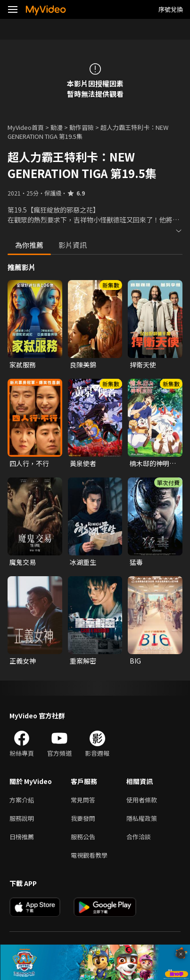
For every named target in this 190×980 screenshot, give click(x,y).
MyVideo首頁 (26, 127)
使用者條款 (142, 800)
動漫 (57, 127)
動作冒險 (82, 127)
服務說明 (22, 818)
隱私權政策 (142, 818)
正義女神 (23, 661)
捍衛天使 (143, 365)
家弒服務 (23, 365)
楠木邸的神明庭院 (153, 463)
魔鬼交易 (23, 562)
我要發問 (83, 818)
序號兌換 (171, 9)
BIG (135, 661)
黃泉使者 (83, 463)
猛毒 (136, 562)
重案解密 (83, 661)
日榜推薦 (22, 837)
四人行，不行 (29, 463)
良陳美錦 (83, 365)
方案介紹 (22, 800)
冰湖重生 (83, 562)
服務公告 (83, 837)
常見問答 (83, 800)
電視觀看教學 (89, 855)
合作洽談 (139, 837)
